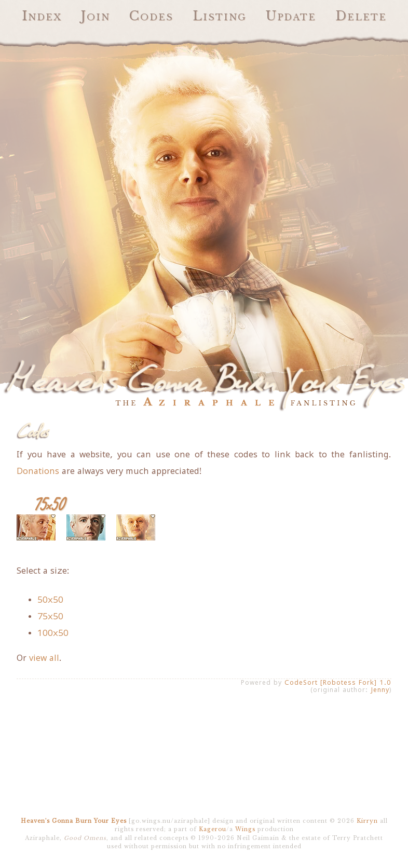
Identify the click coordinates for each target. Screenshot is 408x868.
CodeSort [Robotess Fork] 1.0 (338, 682)
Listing (220, 16)
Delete (361, 16)
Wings (245, 829)
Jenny (380, 690)
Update (291, 16)
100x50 (53, 633)
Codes (151, 16)
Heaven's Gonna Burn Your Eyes (74, 821)
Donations (38, 471)
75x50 (50, 616)
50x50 (50, 600)
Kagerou (213, 829)
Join (96, 16)
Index (42, 16)
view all (44, 658)
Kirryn (367, 821)
